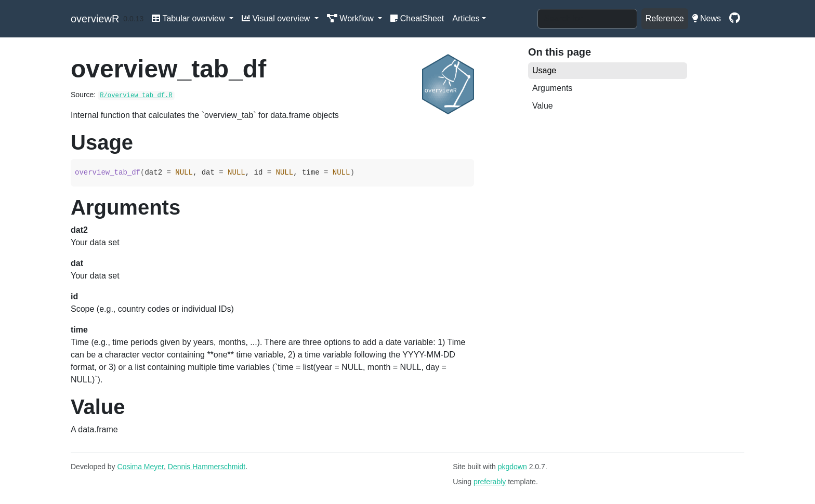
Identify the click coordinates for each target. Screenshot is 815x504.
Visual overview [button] (277, 18)
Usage (544, 70)
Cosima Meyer (141, 467)
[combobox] (587, 19)
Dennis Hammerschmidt (207, 467)
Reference (665, 18)
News (707, 18)
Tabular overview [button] (189, 18)
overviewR (95, 19)
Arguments (552, 88)
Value (543, 106)
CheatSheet (417, 18)
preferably (490, 482)
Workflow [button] (351, 18)
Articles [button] (466, 18)
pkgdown (512, 467)
